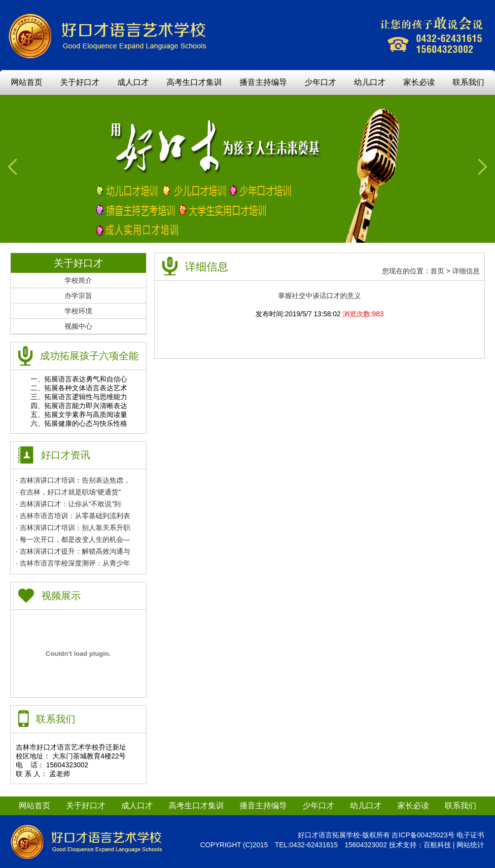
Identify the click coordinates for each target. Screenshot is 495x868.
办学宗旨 (78, 296)
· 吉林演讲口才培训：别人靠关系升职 (73, 528)
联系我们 (468, 82)
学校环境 (78, 311)
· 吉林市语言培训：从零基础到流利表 (73, 516)
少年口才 (320, 82)
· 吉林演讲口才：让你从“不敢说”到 (68, 504)
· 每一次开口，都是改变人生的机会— (73, 539)
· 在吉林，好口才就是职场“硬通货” (68, 492)
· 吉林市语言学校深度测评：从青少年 (73, 563)
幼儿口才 (370, 82)
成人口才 (133, 82)
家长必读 (419, 82)
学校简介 (78, 280)
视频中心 (78, 326)
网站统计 (470, 845)
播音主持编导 (263, 82)
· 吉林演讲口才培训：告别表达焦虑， (73, 480)
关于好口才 (80, 82)
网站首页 (27, 82)
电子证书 (470, 835)
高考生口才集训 (194, 82)
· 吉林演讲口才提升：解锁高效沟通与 (73, 551)
